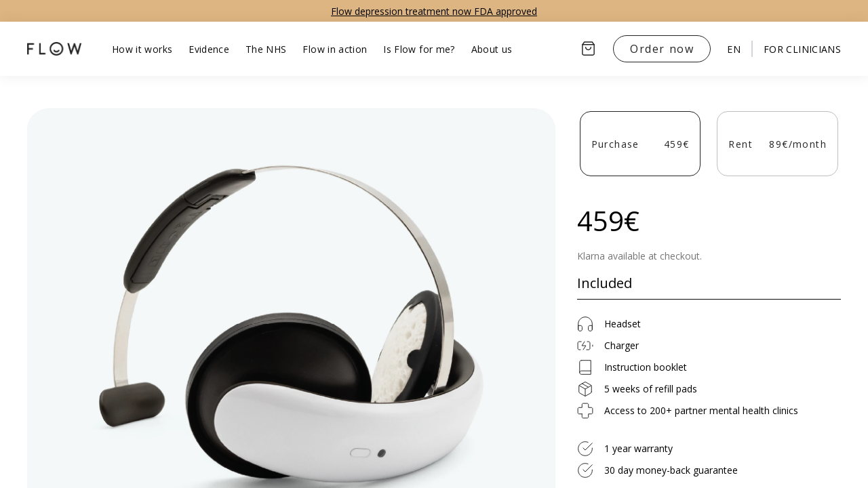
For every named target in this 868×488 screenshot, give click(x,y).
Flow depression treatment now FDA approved (434, 11)
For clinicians (802, 49)
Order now (662, 49)
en (734, 49)
